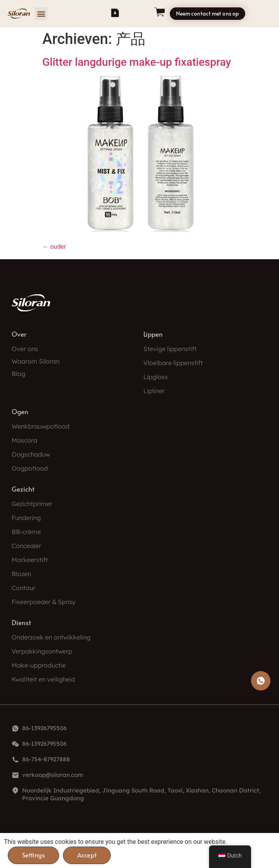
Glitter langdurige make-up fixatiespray (137, 62)
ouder (54, 247)
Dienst (21, 622)
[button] (41, 14)
